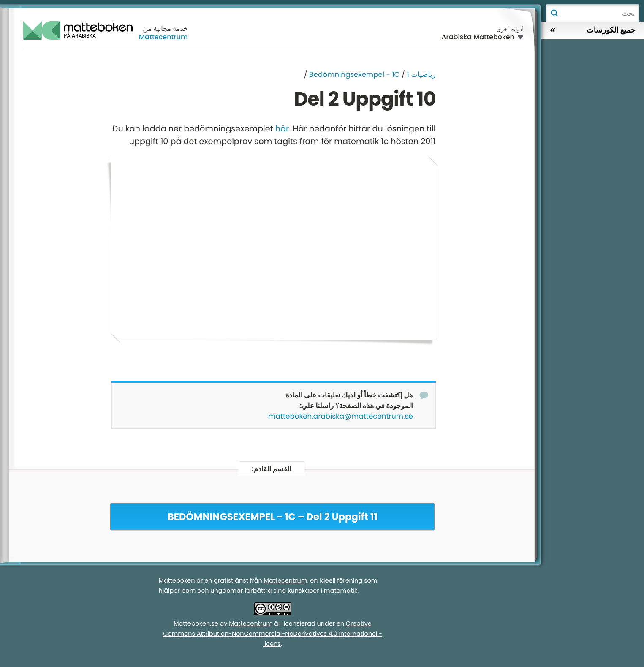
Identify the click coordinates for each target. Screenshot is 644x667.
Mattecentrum (163, 37)
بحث (554, 13)
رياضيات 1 (421, 74)
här (282, 129)
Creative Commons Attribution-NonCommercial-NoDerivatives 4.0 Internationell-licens (273, 634)
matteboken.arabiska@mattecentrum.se (340, 417)
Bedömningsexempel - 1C (354, 74)
